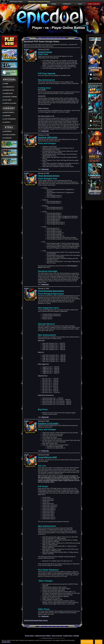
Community (67, 4)
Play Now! (8, 100)
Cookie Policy (6, 642)
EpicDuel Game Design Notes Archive (36, 620)
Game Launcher (94, 4)
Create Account (10, 103)
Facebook (8, 138)
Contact (7, 122)
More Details (87, 642)
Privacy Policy (29, 636)
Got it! (99, 642)
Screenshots (9, 87)
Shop (80, 4)
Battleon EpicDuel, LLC (49, 638)
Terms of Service (57, 636)
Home (6, 84)
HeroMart (8, 131)
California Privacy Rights (43, 636)
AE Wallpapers (10, 135)
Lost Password (10, 119)
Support (7, 116)
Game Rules (9, 93)
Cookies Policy (68, 636)
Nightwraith (45, 131)
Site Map (76, 636)
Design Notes (9, 90)
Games (54, 4)
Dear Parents (9, 112)
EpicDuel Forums (11, 97)
